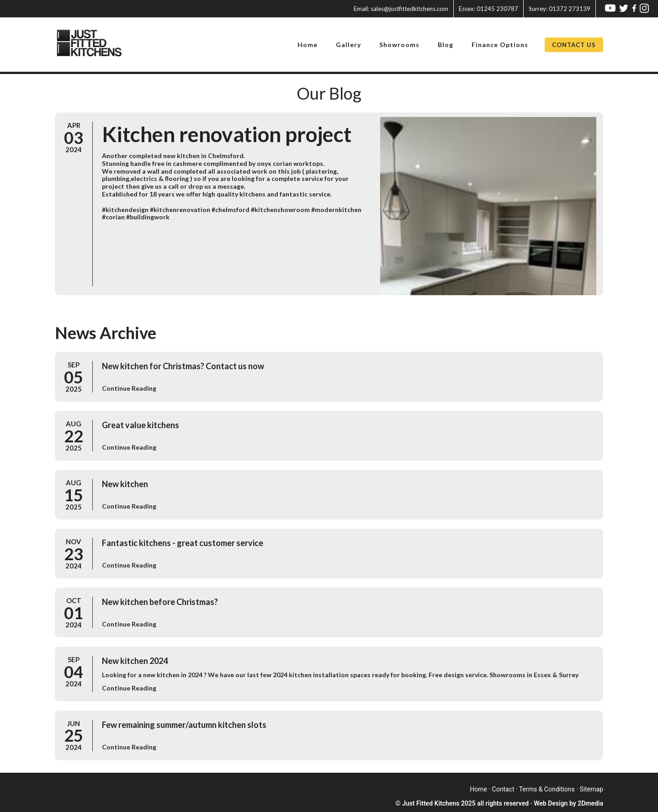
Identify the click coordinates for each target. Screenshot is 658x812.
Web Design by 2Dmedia (568, 803)
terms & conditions (547, 789)
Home (308, 45)
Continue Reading (129, 388)
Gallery (348, 45)
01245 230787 (488, 9)
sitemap (592, 789)
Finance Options (500, 45)
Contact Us (574, 45)
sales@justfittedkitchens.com (401, 9)
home (478, 789)
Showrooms (399, 45)
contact (503, 789)
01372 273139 (560, 9)
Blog (446, 45)
